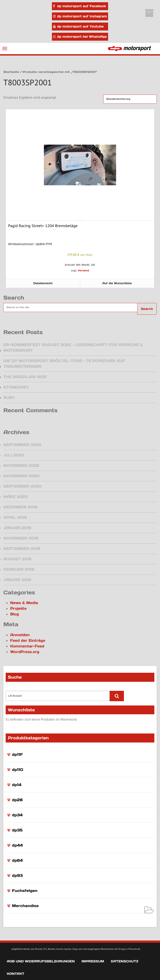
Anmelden (20, 635)
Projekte (18, 608)
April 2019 (15, 517)
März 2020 (16, 497)
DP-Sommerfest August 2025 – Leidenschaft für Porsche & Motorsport (73, 348)
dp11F (17, 754)
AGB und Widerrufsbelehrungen (41, 961)
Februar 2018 (19, 569)
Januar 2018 (17, 580)
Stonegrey (16, 387)
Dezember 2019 (20, 507)
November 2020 (21, 476)
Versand (83, 270)
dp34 (17, 815)
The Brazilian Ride (25, 377)
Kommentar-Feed (27, 646)
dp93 (17, 875)
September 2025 (22, 445)
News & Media (24, 603)
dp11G (18, 770)
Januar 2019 (17, 528)
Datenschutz (125, 961)
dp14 (17, 785)
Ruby (9, 398)
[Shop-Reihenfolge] (130, 99)
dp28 (17, 800)
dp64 (17, 860)
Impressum (93, 961)
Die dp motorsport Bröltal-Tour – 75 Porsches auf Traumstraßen (64, 364)
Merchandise (25, 906)
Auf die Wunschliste (117, 283)
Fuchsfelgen (25, 891)
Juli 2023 (14, 455)
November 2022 (21, 466)
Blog (15, 614)
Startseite (11, 72)
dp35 (17, 830)
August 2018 (17, 559)
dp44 (17, 845)
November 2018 (21, 538)
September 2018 (22, 549)
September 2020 (22, 486)
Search (147, 309)
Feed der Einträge (28, 640)
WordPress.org (25, 652)
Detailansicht (43, 283)
